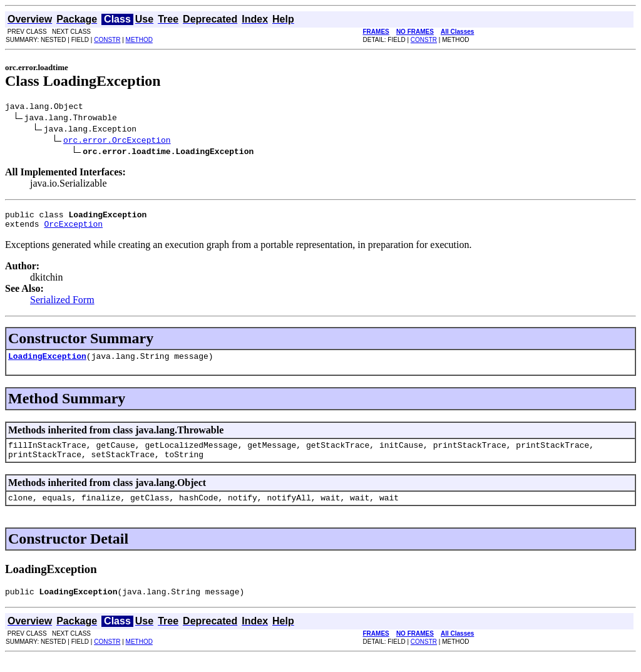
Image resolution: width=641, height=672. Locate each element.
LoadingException (47, 363)
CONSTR (107, 40)
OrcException (73, 229)
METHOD (139, 40)
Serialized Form (62, 305)
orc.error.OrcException (117, 142)
